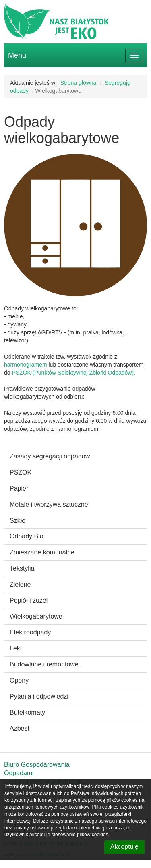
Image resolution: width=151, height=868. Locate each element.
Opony (19, 680)
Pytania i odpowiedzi (39, 696)
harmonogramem (26, 365)
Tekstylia (22, 568)
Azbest (20, 728)
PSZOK (21, 472)
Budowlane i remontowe (44, 664)
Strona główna (79, 83)
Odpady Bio (27, 536)
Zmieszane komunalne (42, 552)
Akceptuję (124, 847)
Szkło (18, 521)
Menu (17, 55)
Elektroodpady (30, 632)
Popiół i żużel (29, 600)
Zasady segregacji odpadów (50, 456)
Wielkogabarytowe (36, 616)
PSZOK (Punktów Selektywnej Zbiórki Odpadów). (73, 373)
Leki (16, 648)
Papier (19, 488)
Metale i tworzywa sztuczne (49, 504)
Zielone (20, 584)
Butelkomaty (27, 712)
